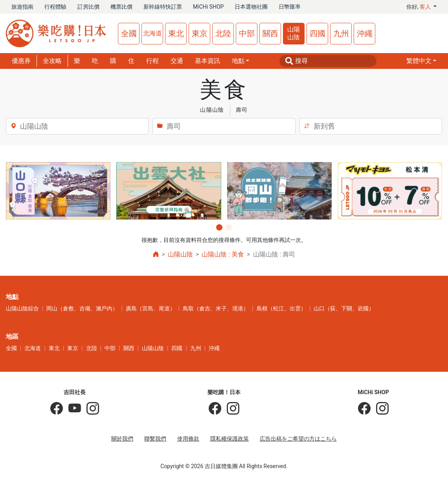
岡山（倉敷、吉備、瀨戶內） (82, 308)
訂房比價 (88, 7)
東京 (200, 33)
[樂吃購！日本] (215, 409)
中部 (247, 33)
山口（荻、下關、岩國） (344, 308)
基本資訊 (207, 61)
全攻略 (52, 61)
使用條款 (188, 439)
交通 (177, 61)
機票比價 (121, 7)
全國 (129, 33)
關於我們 (122, 439)
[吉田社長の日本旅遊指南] (57, 409)
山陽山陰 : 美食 (223, 254)
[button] (421, 61)
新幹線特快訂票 (163, 7)
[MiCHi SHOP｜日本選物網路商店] (380, 409)
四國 (318, 33)
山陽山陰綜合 (22, 308)
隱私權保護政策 (230, 439)
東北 (176, 33)
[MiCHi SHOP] (364, 409)
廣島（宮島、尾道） (151, 308)
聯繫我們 (155, 439)
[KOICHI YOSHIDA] (90, 409)
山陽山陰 (294, 33)
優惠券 (21, 61)
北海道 (152, 33)
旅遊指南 (22, 7)
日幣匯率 (290, 7)
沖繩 (365, 33)
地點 (238, 61)
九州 (341, 33)
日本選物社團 (251, 7)
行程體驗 (55, 7)
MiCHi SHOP (208, 7)
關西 (270, 33)
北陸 (223, 33)
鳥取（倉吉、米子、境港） (216, 308)
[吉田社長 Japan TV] (72, 409)
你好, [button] (419, 7)
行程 (152, 61)
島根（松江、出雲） (281, 308)
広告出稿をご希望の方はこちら (298, 439)
